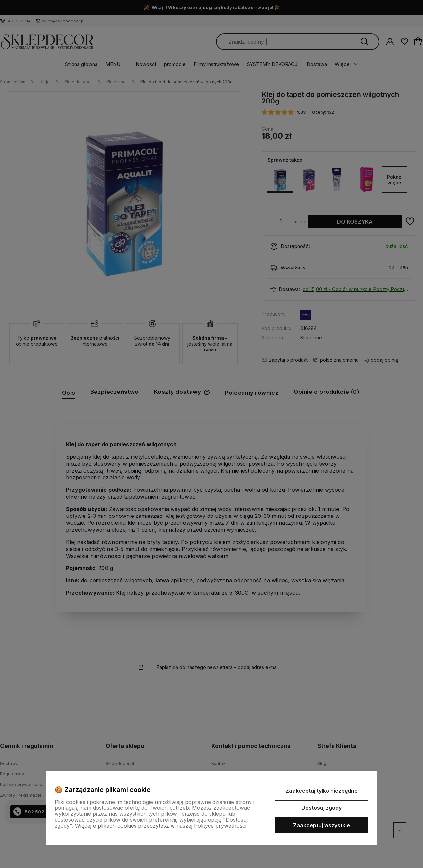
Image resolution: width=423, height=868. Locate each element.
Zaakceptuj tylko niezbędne (322, 791)
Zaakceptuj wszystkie (322, 825)
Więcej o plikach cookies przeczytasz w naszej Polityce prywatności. (161, 826)
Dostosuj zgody (322, 808)
